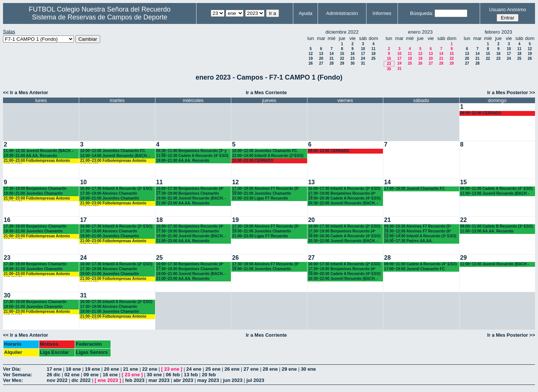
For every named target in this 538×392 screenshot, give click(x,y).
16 (353, 54)
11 (373, 49)
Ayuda (305, 13)
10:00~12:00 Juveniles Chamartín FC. (113, 151)
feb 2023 (135, 380)
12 (311, 54)
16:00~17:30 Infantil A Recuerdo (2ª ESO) (116, 189)
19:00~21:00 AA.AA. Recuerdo (30, 156)
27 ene (251, 369)
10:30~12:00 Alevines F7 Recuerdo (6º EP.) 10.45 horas (418, 232)
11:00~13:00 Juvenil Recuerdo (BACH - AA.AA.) (495, 194)
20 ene (111, 369)
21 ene (130, 369)
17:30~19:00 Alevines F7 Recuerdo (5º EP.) (265, 189)
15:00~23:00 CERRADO (253, 160)
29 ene (289, 369)
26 (311, 63)
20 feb (209, 375)
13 (321, 54)
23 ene (172, 369)
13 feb (191, 375)
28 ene (270, 369)
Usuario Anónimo (508, 10)
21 (332, 58)
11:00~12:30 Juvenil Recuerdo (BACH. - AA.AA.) (39, 151)
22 (342, 58)
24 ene (194, 369)
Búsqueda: (422, 13)
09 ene (91, 375)
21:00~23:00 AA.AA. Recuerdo (183, 203)
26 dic (54, 375)
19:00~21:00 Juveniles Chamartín (33, 193)
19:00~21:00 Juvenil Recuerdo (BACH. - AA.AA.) (191, 199)
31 (363, 63)
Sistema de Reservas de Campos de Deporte (100, 17)
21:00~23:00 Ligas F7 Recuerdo (260, 198)
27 (321, 63)
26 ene (232, 369)
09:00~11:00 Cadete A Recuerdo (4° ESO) (497, 189)
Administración (342, 13)
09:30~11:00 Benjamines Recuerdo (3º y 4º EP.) (191, 151)
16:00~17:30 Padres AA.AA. (408, 241)
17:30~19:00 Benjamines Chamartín (35, 189)
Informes (382, 13)
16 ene (110, 375)
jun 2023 (233, 380)
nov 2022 (57, 380)
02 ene (72, 375)
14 (332, 54)
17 (363, 54)
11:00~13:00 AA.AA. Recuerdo (487, 231)
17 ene (54, 369)
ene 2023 (108, 380)
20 (321, 58)
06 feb (173, 375)
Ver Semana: (18, 375)
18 (373, 54)
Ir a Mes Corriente (266, 92)
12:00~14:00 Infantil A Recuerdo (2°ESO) (268, 156)
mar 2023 (159, 380)
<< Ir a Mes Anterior (26, 92)
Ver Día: (12, 369)
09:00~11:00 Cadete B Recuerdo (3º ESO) (497, 226)
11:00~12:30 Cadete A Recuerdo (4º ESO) (192, 156)
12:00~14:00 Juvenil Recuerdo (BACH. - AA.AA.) (115, 156)
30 (353, 63)
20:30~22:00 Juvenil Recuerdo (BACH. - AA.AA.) (343, 203)
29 (342, 63)
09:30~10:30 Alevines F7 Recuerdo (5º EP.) (418, 227)
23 (353, 58)
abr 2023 (183, 380)
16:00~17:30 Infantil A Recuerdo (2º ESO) (344, 189)
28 (332, 63)
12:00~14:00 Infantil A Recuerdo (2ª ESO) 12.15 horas (420, 236)
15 (342, 54)
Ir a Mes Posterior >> (511, 92)
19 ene (92, 369)
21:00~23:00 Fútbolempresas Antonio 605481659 (37, 161)
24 (363, 58)
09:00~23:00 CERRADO (481, 113)
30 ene (308, 369)
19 (311, 58)
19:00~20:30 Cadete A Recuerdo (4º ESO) (344, 198)
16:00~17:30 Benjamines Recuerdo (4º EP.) (190, 189)
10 (363, 49)
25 (373, 58)
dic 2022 (81, 380)
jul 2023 (256, 380)
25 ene (213, 369)
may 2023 (208, 380)
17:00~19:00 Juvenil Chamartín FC (415, 189)
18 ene (73, 369)
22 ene (149, 369)
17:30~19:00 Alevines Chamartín (109, 193)
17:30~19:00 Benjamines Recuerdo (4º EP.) (342, 194)
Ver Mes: (13, 380)
